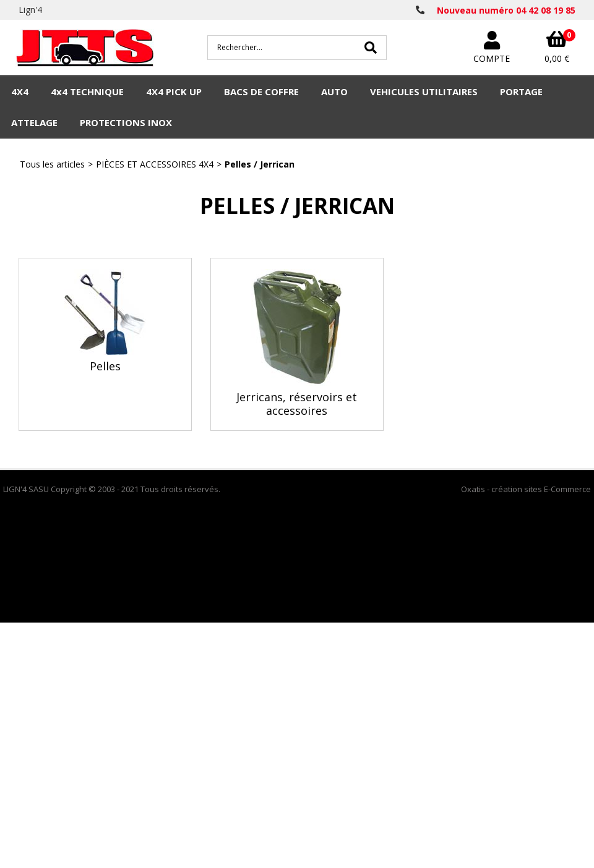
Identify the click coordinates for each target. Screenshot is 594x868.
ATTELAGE (34, 122)
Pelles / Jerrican (260, 164)
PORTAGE (521, 91)
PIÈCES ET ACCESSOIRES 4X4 (155, 164)
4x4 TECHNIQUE (87, 91)
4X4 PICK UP (174, 91)
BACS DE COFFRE (261, 91)
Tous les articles (52, 164)
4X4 (20, 91)
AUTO (334, 91)
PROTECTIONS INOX (126, 122)
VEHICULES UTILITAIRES (424, 91)
